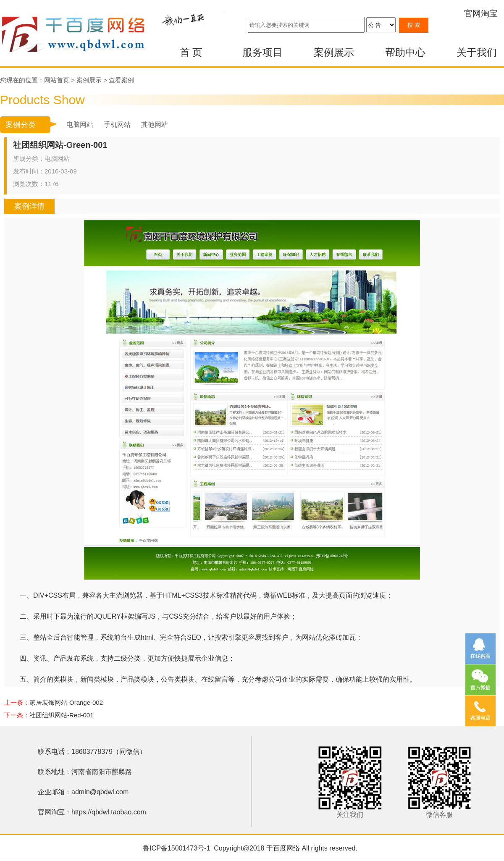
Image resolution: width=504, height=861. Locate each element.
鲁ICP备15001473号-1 (176, 848)
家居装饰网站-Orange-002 (66, 702)
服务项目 (262, 52)
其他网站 (155, 125)
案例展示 (334, 52)
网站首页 (57, 80)
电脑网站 (80, 125)
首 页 (191, 52)
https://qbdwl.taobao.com (109, 812)
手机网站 (117, 125)
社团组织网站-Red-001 (62, 715)
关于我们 (477, 52)
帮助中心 (405, 52)
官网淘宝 (481, 13)
